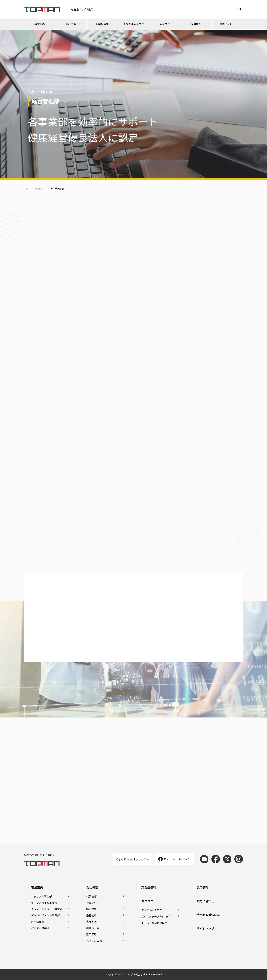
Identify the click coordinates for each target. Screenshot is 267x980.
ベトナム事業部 (40, 928)
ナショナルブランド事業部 (47, 909)
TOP (27, 189)
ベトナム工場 (94, 941)
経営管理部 (38, 922)
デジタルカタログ (133, 24)
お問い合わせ (227, 24)
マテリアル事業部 (42, 896)
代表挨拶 (91, 896)
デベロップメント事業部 (45, 915)
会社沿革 (91, 915)
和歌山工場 (93, 928)
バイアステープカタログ (155, 916)
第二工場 (91, 934)
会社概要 (71, 24)
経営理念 (91, 909)
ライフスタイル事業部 (44, 903)
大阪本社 (91, 922)
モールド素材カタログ (154, 923)
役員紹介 (91, 903)
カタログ (165, 24)
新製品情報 (102, 24)
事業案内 (40, 24)
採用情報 (196, 24)
